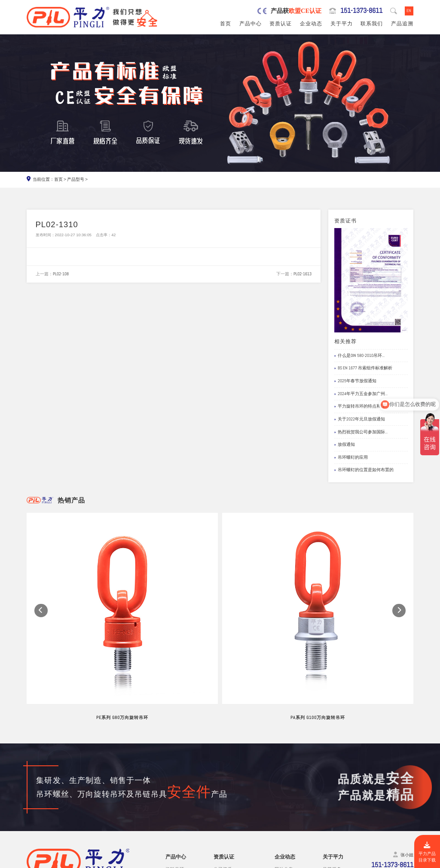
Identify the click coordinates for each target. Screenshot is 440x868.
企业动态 (311, 24)
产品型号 (76, 179)
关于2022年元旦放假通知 (360, 419)
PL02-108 (61, 274)
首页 (226, 24)
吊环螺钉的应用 (351, 457)
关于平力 (342, 24)
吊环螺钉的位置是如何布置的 (364, 470)
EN (409, 11)
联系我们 (372, 24)
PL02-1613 (302, 274)
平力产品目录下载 (427, 853)
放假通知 (345, 445)
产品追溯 (402, 24)
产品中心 (251, 24)
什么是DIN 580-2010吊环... (359, 356)
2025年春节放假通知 (355, 381)
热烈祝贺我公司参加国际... (361, 432)
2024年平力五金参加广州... (361, 394)
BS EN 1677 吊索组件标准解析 (363, 368)
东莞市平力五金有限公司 (81, 862)
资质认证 (281, 24)
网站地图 (403, 862)
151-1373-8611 (361, 11)
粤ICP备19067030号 (370, 862)
